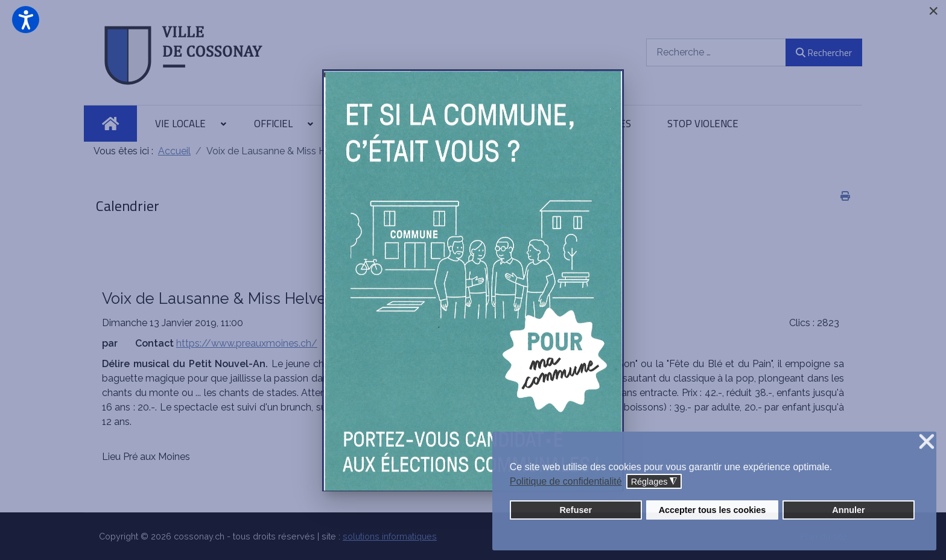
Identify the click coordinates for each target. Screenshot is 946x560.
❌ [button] (927, 442)
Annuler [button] (848, 510)
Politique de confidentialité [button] (566, 481)
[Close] (933, 11)
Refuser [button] (576, 510)
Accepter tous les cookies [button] (713, 510)
